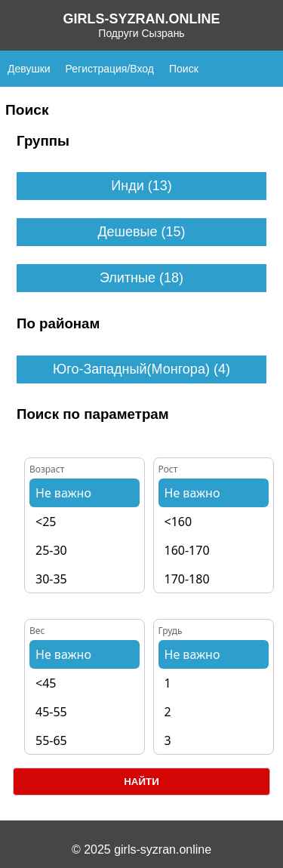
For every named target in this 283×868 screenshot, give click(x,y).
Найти (141, 782)
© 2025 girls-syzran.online (141, 850)
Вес (37, 631)
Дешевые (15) (141, 232)
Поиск (184, 69)
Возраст (47, 469)
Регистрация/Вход (110, 69)
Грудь (171, 631)
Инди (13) (141, 186)
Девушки (29, 69)
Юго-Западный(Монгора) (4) (141, 369)
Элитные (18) (141, 278)
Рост (168, 469)
